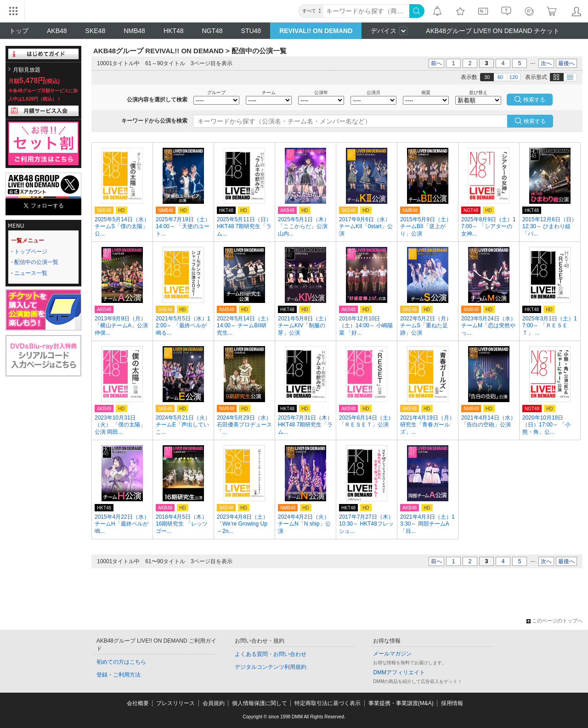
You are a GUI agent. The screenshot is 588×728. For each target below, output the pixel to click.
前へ (436, 63)
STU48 (251, 31)
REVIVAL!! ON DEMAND (316, 31)
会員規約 (214, 703)
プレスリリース (175, 703)
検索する (535, 121)
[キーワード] (366, 11)
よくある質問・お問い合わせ (271, 654)
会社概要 (138, 703)
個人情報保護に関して (260, 703)
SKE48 (96, 31)
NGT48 (212, 31)
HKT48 (174, 31)
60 (500, 77)
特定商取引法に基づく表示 (328, 703)
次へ (546, 63)
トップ (19, 31)
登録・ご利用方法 (119, 675)
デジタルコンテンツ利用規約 (271, 667)
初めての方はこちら (121, 662)
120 (514, 77)
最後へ (566, 63)
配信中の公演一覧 (36, 262)
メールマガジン (392, 654)
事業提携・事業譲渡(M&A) (401, 703)
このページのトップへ (554, 621)
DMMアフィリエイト (399, 672)
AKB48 (57, 31)
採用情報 (452, 703)
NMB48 (134, 31)
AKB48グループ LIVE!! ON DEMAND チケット (493, 31)
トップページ (31, 252)
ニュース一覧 (31, 273)
